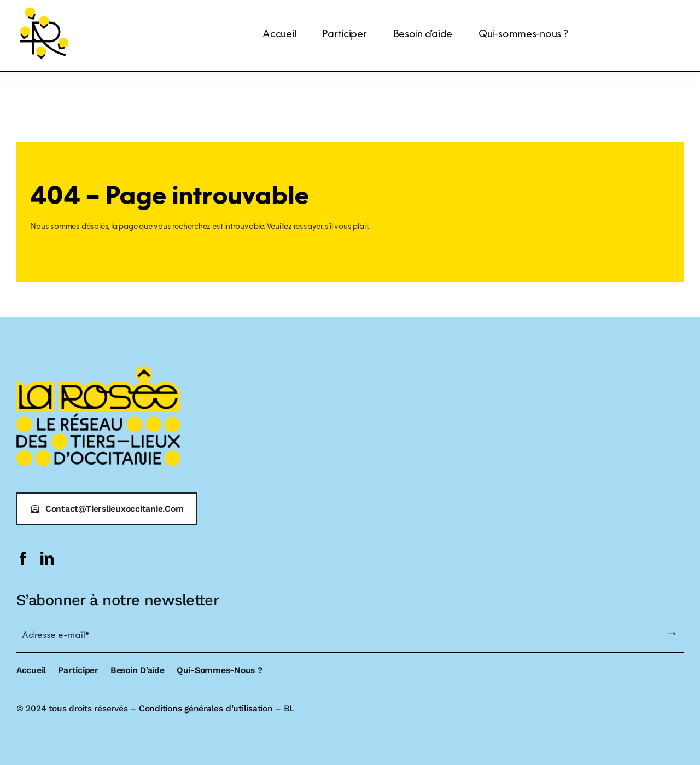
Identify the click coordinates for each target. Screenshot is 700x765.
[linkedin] (47, 558)
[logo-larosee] (44, 9)
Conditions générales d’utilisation (206, 708)
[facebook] (23, 558)
